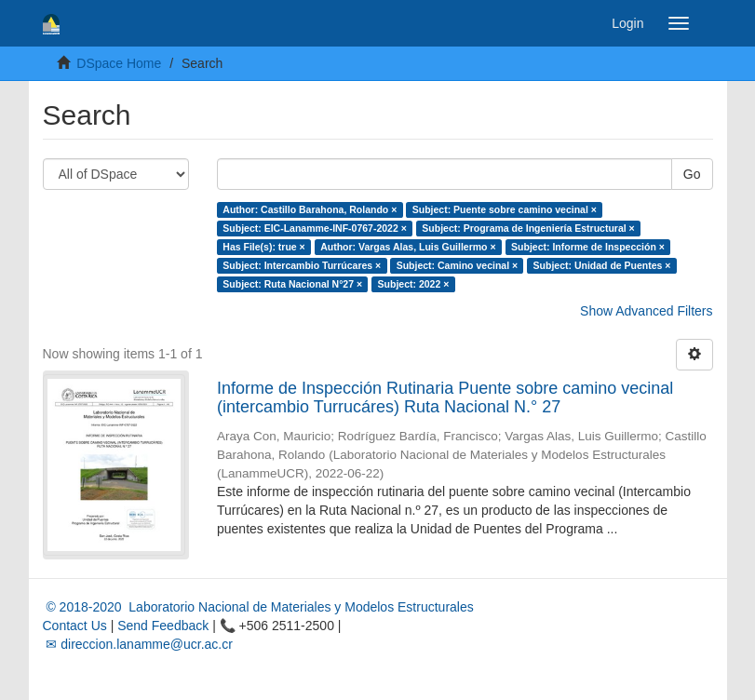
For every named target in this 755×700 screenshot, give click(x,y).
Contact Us (75, 626)
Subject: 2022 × (414, 284)
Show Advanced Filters (646, 311)
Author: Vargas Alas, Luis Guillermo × (408, 247)
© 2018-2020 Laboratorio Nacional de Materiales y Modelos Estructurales (258, 607)
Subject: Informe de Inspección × (588, 247)
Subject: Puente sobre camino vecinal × (505, 209)
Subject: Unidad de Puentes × (602, 265)
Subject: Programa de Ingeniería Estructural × (528, 228)
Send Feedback (163, 626)
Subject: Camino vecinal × (457, 265)
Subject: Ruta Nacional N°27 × (292, 284)
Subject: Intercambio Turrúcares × (302, 265)
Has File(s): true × (263, 247)
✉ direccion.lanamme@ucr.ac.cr (138, 644)
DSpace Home (119, 63)
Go (692, 174)
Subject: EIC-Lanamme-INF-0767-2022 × (315, 228)
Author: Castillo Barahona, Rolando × (310, 209)
